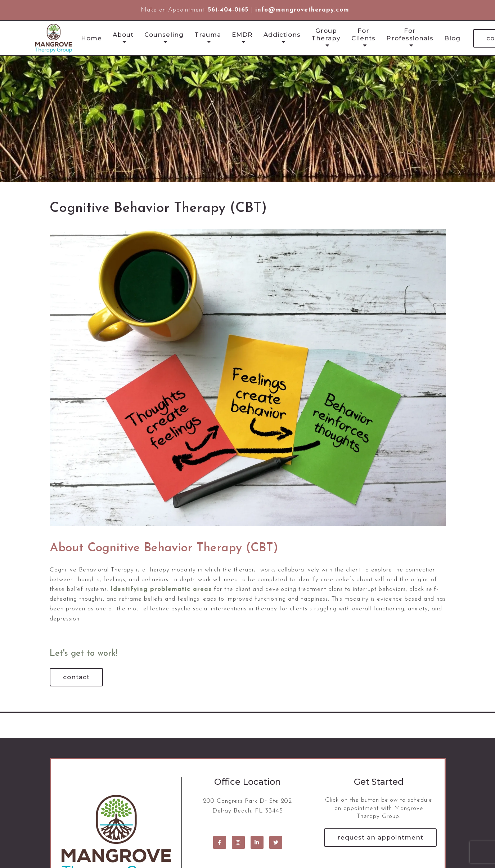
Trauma (208, 35)
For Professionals (410, 34)
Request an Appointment (380, 837)
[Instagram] (238, 842)
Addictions (282, 35)
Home (91, 38)
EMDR (242, 35)
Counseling (164, 35)
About (123, 35)
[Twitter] (276, 842)
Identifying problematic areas (161, 589)
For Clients (363, 34)
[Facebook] (220, 842)
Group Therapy (326, 34)
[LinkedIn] (257, 842)
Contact (76, 677)
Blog (452, 38)
